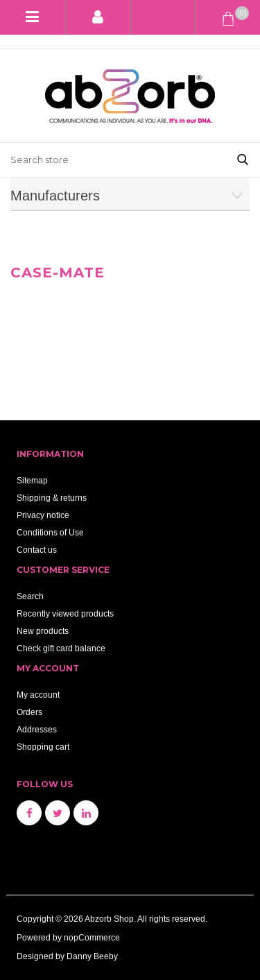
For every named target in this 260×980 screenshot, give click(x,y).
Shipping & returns (52, 498)
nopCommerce (92, 937)
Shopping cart (43, 747)
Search (30, 596)
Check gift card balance (61, 648)
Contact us (37, 550)
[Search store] (113, 160)
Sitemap (32, 480)
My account (38, 695)
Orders (29, 712)
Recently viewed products (65, 613)
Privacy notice (43, 515)
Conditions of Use (50, 532)
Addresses (37, 729)
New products (43, 631)
